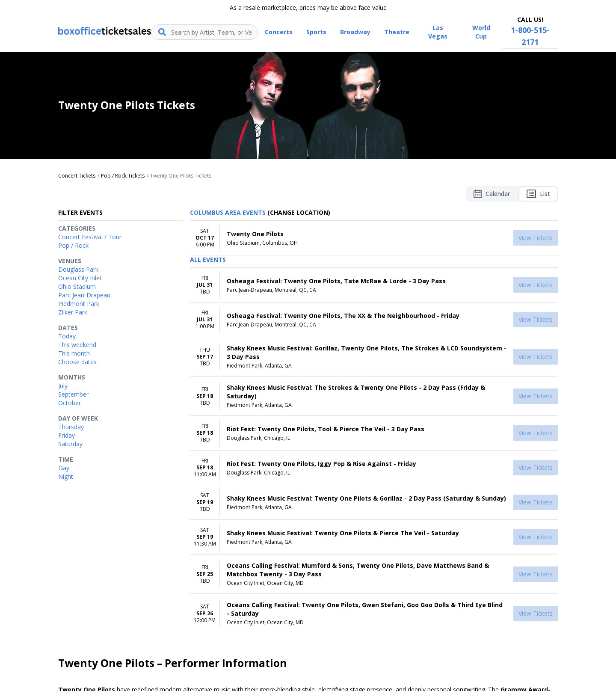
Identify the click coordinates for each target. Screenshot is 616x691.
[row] (374, 238)
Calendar (492, 194)
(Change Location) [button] (299, 212)
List (538, 194)
